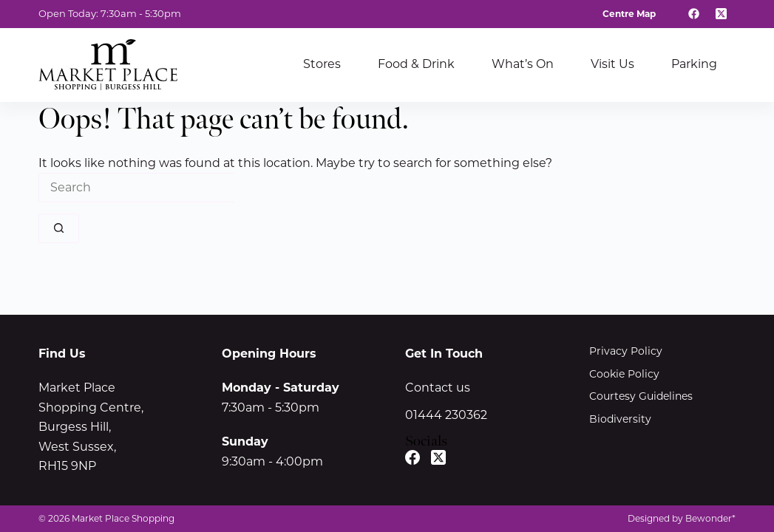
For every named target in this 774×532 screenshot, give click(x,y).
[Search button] (59, 228)
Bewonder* (710, 518)
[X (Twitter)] (722, 14)
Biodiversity (620, 419)
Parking (694, 64)
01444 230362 (446, 415)
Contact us (438, 388)
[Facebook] (694, 14)
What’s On (523, 64)
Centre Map (629, 14)
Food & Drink (416, 64)
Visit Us (612, 64)
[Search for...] (136, 188)
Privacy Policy (626, 351)
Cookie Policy (624, 374)
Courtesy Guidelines (641, 396)
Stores (322, 64)
